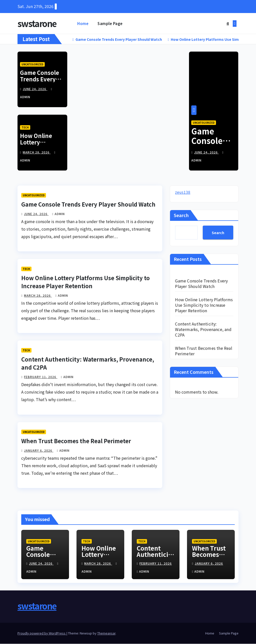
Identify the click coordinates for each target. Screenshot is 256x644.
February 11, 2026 (41, 377)
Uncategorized (32, 64)
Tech (25, 128)
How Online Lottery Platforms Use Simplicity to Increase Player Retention (85, 282)
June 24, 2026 (35, 89)
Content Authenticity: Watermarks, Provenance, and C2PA (203, 330)
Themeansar (106, 634)
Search (181, 216)
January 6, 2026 (39, 451)
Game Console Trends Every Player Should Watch (39, 83)
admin (58, 214)
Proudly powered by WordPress (42, 634)
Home (83, 23)
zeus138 (183, 193)
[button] (228, 24)
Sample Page (110, 23)
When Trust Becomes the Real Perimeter (76, 441)
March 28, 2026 (37, 153)
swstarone (37, 23)
